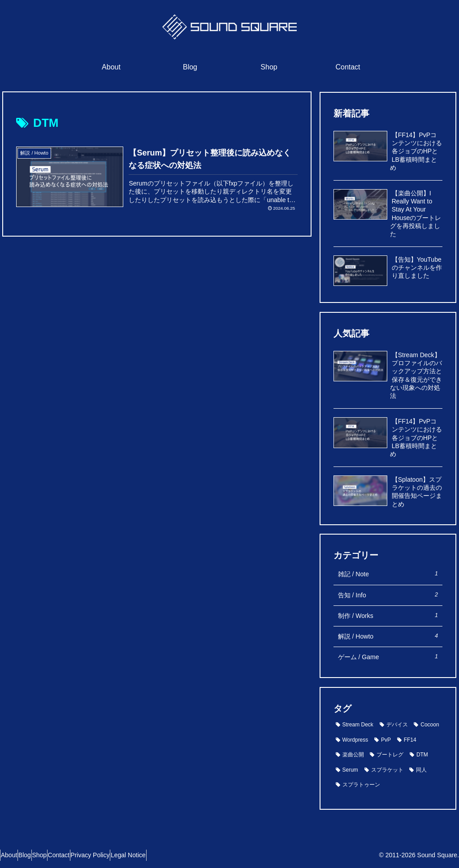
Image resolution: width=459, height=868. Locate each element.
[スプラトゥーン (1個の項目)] (358, 785)
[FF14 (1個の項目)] (407, 740)
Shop (60, 855)
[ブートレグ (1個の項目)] (387, 755)
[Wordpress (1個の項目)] (352, 740)
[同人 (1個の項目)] (418, 770)
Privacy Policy (128, 855)
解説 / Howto (388, 636)
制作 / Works (388, 615)
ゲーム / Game (388, 657)
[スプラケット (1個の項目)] (384, 770)
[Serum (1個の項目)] (347, 770)
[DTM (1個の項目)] (419, 755)
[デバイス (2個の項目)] (394, 725)
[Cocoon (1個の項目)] (426, 725)
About (13, 855)
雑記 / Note (388, 574)
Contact (87, 855)
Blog (37, 855)
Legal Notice (174, 855)
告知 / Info (388, 595)
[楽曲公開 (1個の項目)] (350, 755)
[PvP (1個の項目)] (383, 740)
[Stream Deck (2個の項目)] (355, 725)
